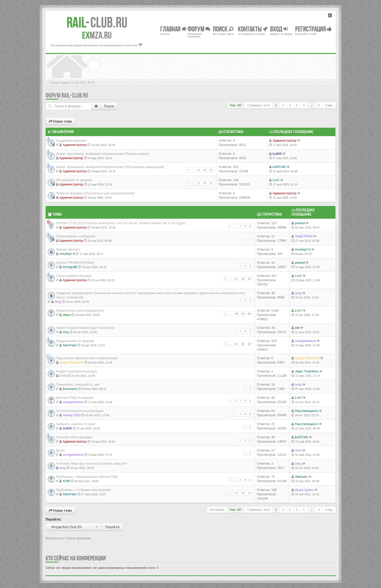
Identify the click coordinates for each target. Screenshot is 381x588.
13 (243, 493)
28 (243, 279)
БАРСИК (279, 167)
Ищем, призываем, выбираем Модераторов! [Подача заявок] (102, 154)
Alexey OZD (72, 415)
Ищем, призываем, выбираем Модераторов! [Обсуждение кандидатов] (110, 167)
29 (249, 279)
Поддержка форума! (72, 140)
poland (300, 223)
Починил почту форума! (74, 437)
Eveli (63, 376)
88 (236, 314)
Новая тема (60, 121)
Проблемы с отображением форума (83, 490)
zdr (297, 328)
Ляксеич (301, 477)
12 (236, 493)
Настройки (217, 510)
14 (249, 493)
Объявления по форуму (74, 180)
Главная (173, 29)
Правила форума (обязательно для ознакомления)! (95, 193)
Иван (67, 315)
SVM (66, 481)
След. (329, 105)
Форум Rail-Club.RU (67, 95)
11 (211, 170)
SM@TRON (304, 236)
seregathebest (305, 341)
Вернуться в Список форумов (68, 538)
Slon (298, 450)
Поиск (109, 106)
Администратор (75, 145)
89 (243, 314)
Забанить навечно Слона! (76, 424)
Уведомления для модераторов (80, 310)
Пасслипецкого (306, 411)
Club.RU (97, 22)
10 (205, 170)
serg (58, 302)
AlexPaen (70, 345)
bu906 (277, 154)
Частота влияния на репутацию (80, 411)
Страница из (259, 105)
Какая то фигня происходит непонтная (85, 328)
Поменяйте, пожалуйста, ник (78, 384)
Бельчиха (70, 389)
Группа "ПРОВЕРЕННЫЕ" (76, 263)
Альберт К (67, 254)
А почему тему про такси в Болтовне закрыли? (92, 463)
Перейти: (54, 519)
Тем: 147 (236, 105)
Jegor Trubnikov (307, 371)
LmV (276, 180)
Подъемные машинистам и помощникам (87, 358)
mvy (66, 332)
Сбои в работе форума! (74, 276)
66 (249, 344)
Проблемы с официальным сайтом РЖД (87, 477)
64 (236, 344)
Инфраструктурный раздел (77, 371)
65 (243, 344)
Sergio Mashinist (71, 362)
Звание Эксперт (68, 249)
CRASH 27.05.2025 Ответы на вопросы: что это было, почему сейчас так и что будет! (121, 223)
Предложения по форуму (75, 341)
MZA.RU (97, 35)
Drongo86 (70, 267)
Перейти (112, 527)
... (311, 105)
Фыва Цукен (304, 490)
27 (236, 279)
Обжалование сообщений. (76, 236)
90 (249, 314)
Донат (61, 450)
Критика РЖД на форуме (75, 398)
